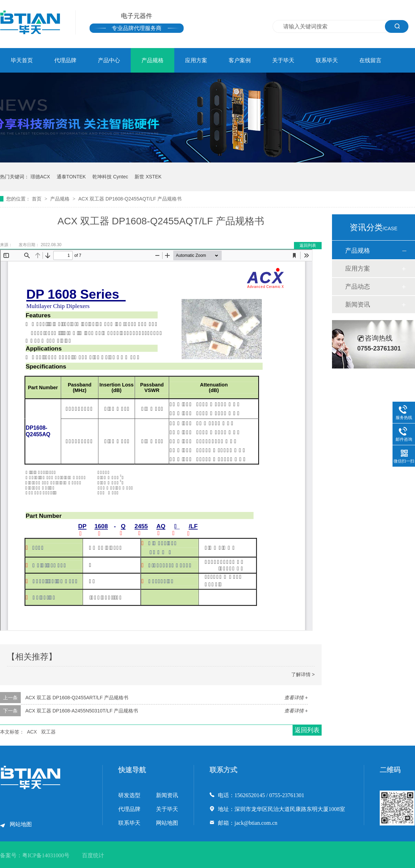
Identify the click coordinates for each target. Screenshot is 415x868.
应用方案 (196, 60)
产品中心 (109, 60)
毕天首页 (22, 60)
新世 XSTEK (148, 177)
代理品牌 (65, 60)
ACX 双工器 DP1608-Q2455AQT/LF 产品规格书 (130, 199)
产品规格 (153, 60)
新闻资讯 (358, 305)
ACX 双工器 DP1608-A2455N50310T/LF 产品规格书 (82, 711)
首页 (37, 199)
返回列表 (308, 245)
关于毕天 (283, 60)
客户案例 (240, 60)
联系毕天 (327, 60)
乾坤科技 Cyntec (110, 177)
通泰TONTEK (71, 177)
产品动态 (358, 287)
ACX (32, 732)
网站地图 (21, 824)
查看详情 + (296, 698)
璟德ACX (40, 177)
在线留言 (370, 60)
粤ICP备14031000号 (46, 855)
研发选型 (129, 795)
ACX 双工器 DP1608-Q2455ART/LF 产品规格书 (77, 698)
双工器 (48, 732)
